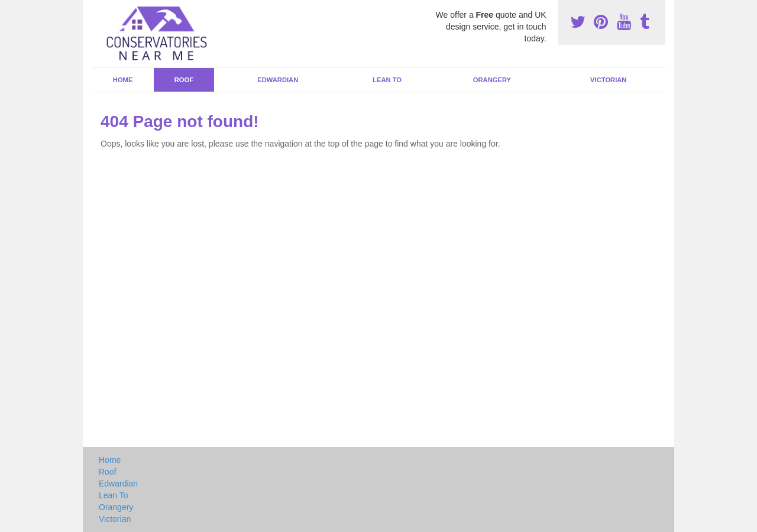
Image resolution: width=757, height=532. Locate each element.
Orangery (492, 80)
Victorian (608, 80)
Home (123, 80)
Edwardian (278, 80)
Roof (184, 80)
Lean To (387, 80)
